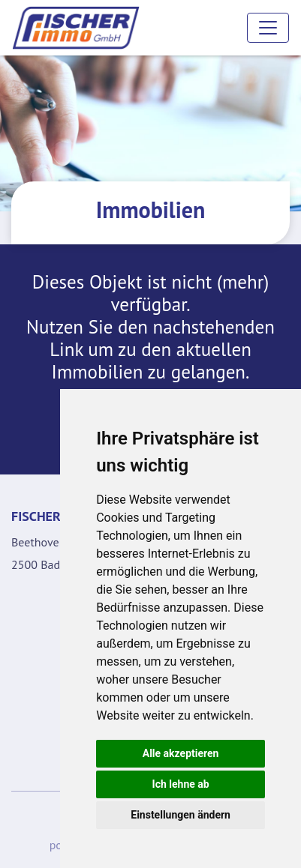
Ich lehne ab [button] (181, 784)
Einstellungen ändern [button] (181, 815)
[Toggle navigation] (268, 28)
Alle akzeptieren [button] (181, 753)
